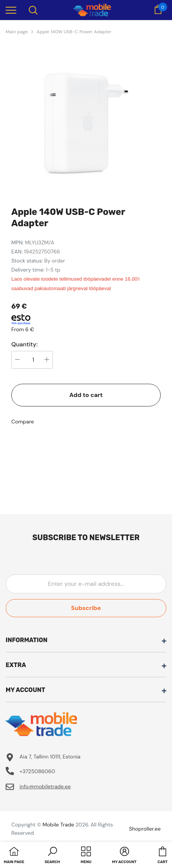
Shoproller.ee (145, 829)
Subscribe (86, 608)
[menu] (11, 10)
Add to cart (86, 395)
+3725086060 (37, 771)
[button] (52, 856)
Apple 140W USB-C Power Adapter (74, 32)
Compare (23, 422)
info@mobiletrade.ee (45, 786)
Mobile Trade (58, 825)
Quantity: (25, 344)
